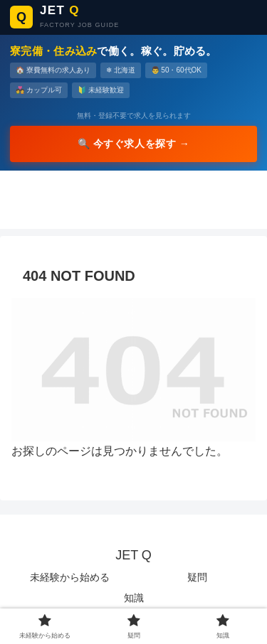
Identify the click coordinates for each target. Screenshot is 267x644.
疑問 (197, 577)
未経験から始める (70, 577)
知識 (134, 598)
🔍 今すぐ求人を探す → (134, 144)
